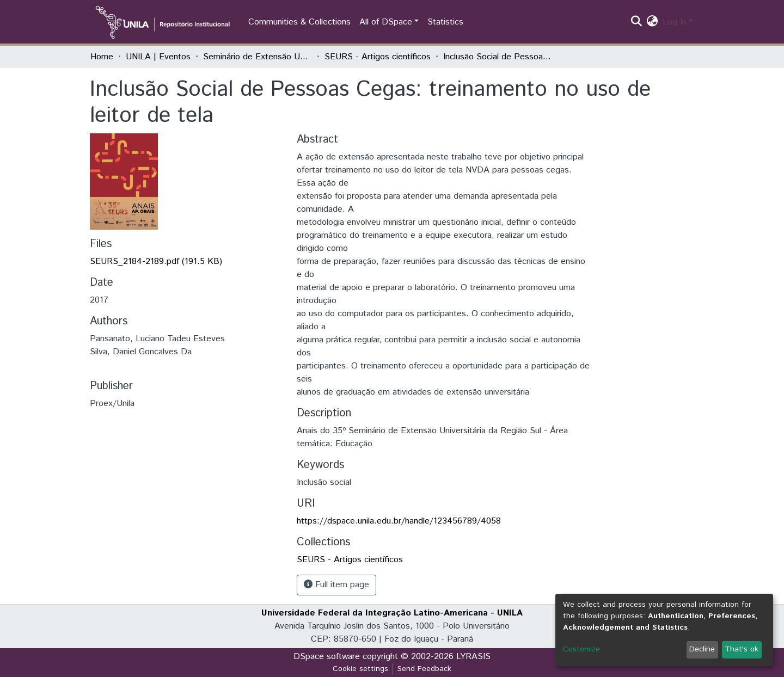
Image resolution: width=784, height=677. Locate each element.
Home (102, 57)
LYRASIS (473, 657)
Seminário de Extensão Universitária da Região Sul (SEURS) (258, 57)
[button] (653, 22)
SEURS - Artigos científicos (378, 57)
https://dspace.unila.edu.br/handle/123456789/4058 (399, 521)
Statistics (445, 22)
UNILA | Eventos (158, 57)
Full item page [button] (336, 585)
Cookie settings (360, 669)
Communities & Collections (299, 22)
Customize (581, 649)
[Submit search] (637, 22)
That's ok (742, 649)
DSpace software (327, 657)
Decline (702, 649)
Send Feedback (424, 669)
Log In (675, 22)
